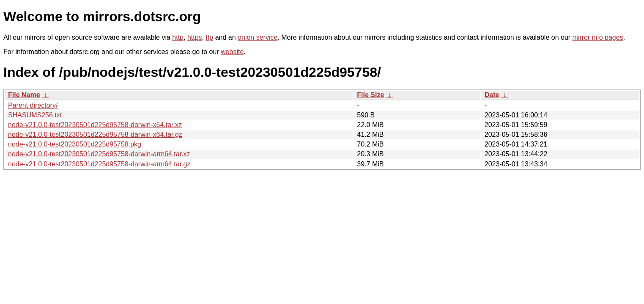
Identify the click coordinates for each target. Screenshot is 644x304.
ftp (209, 37)
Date (492, 95)
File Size (370, 95)
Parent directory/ (33, 105)
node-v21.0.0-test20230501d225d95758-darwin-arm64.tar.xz (99, 154)
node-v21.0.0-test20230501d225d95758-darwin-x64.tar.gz (95, 134)
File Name (24, 95)
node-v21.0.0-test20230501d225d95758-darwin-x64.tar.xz (95, 125)
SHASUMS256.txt (35, 115)
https (195, 37)
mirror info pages (598, 37)
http (178, 37)
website (232, 52)
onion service (258, 37)
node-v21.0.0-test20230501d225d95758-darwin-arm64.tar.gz (99, 164)
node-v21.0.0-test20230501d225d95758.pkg (75, 144)
